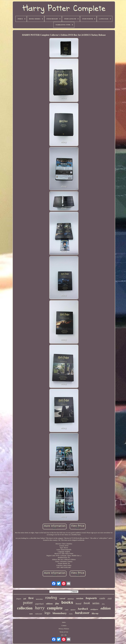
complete (55, 608)
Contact (64, 625)
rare (31, 614)
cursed (62, 598)
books (67, 603)
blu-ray (95, 613)
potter (28, 603)
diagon (19, 599)
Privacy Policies (64, 629)
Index (64, 622)
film (57, 604)
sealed (67, 610)
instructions (39, 599)
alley (103, 604)
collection (25, 608)
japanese (73, 610)
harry (40, 608)
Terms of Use (64, 632)
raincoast (39, 614)
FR (66, 635)
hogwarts (91, 598)
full (25, 599)
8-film (71, 614)
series (96, 603)
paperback (39, 604)
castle (102, 598)
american (71, 599)
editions (49, 604)
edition (106, 608)
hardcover (82, 613)
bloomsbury (60, 613)
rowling (51, 598)
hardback (83, 609)
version (80, 598)
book (87, 603)
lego (47, 613)
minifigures (94, 609)
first (31, 598)
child (110, 599)
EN (62, 635)
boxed (78, 604)
